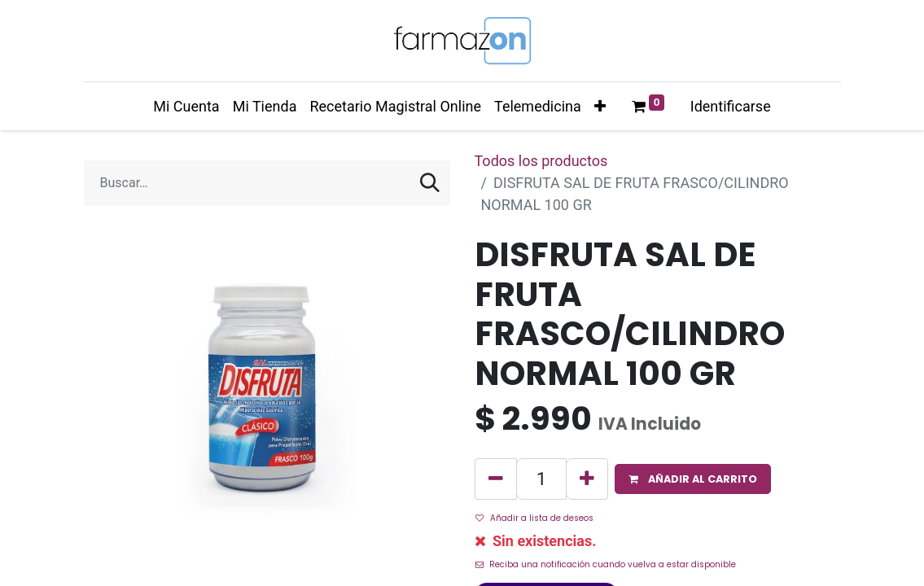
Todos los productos (541, 161)
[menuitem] (186, 106)
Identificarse (731, 106)
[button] (600, 106)
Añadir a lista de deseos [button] (534, 518)
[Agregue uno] (587, 479)
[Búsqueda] (430, 183)
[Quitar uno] (496, 479)
